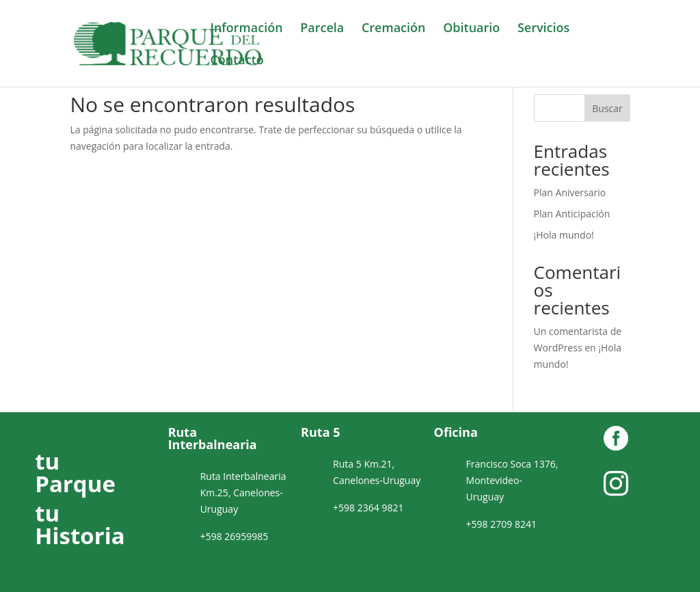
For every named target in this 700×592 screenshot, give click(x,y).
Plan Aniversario (570, 192)
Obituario (471, 29)
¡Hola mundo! (564, 235)
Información (246, 29)
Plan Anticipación (572, 214)
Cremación (394, 29)
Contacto (237, 61)
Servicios (543, 29)
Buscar (607, 108)
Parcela (322, 29)
